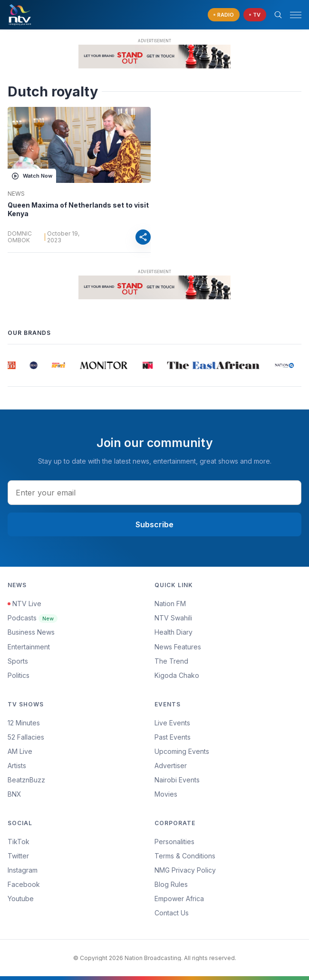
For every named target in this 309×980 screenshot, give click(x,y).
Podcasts (33, 618)
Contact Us (172, 913)
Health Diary (174, 632)
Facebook (24, 884)
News (16, 194)
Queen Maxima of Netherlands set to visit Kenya (78, 209)
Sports (18, 661)
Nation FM (170, 604)
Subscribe (154, 524)
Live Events (172, 723)
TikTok (19, 842)
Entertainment (29, 647)
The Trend (171, 661)
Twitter (18, 856)
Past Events (173, 737)
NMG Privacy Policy (185, 870)
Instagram (23, 870)
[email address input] (154, 493)
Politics (19, 675)
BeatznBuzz (26, 780)
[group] (12, 365)
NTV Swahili (173, 618)
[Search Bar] (278, 15)
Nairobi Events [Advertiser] (177, 780)
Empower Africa (179, 899)
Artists (17, 766)
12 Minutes (24, 723)
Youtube (21, 899)
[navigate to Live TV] (255, 15)
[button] (292, 15)
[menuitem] (228, 780)
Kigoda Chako (177, 675)
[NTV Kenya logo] (19, 15)
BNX (14, 794)
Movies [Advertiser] (166, 794)
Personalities (174, 842)
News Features (178, 647)
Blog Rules (171, 884)
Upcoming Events (182, 751)
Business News (31, 632)
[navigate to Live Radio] (224, 15)
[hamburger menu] (296, 15)
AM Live (20, 751)
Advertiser (171, 766)
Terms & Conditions (185, 856)
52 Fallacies (26, 737)
